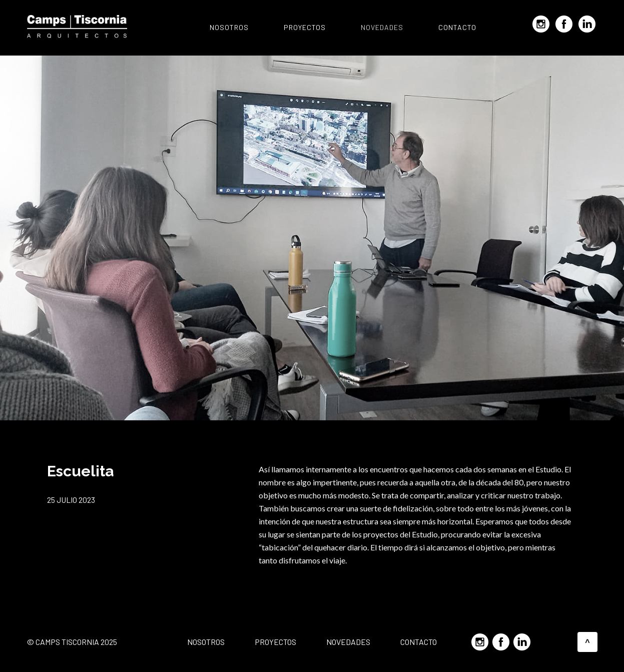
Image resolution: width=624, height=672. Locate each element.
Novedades (382, 27)
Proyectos (305, 27)
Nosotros (229, 27)
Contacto (457, 27)
